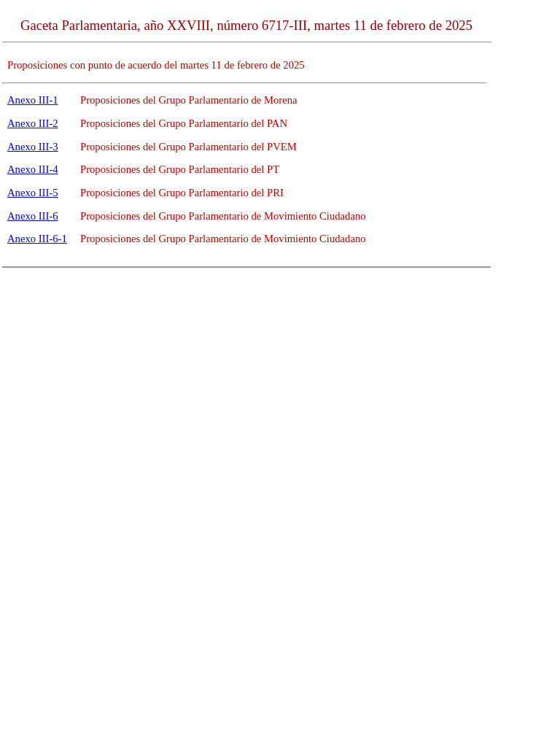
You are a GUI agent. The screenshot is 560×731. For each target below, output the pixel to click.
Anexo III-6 (33, 216)
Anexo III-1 (33, 100)
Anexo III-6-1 (37, 239)
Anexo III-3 (33, 147)
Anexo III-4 (33, 169)
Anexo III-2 (33, 123)
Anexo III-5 (33, 193)
